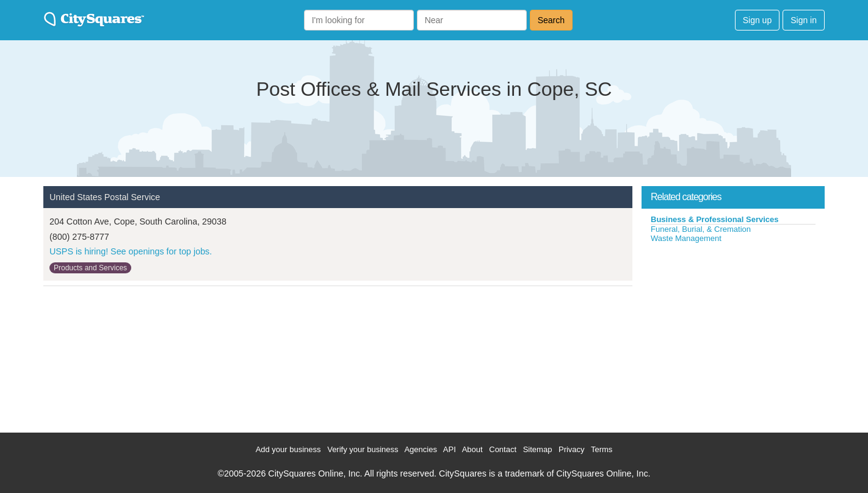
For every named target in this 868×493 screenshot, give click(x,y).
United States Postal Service (105, 197)
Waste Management (686, 238)
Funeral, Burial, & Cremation (701, 229)
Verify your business (363, 449)
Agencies (420, 449)
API (450, 449)
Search (551, 20)
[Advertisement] (733, 335)
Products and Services (90, 268)
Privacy (572, 449)
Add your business (288, 449)
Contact (503, 449)
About (472, 449)
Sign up (757, 20)
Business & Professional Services (715, 219)
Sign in (804, 20)
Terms (602, 449)
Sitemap (538, 449)
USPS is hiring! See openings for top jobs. (131, 251)
